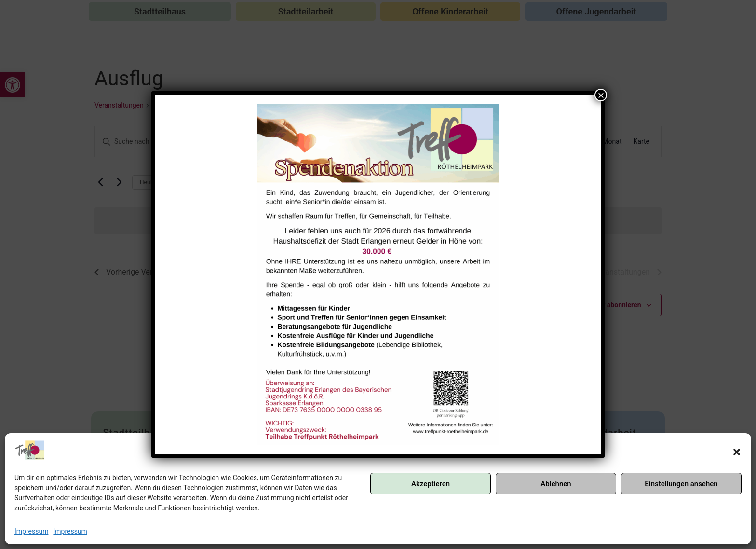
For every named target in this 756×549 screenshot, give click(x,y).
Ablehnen (556, 484)
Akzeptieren (431, 484)
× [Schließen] (601, 95)
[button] (737, 452)
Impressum (31, 531)
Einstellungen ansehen (681, 484)
